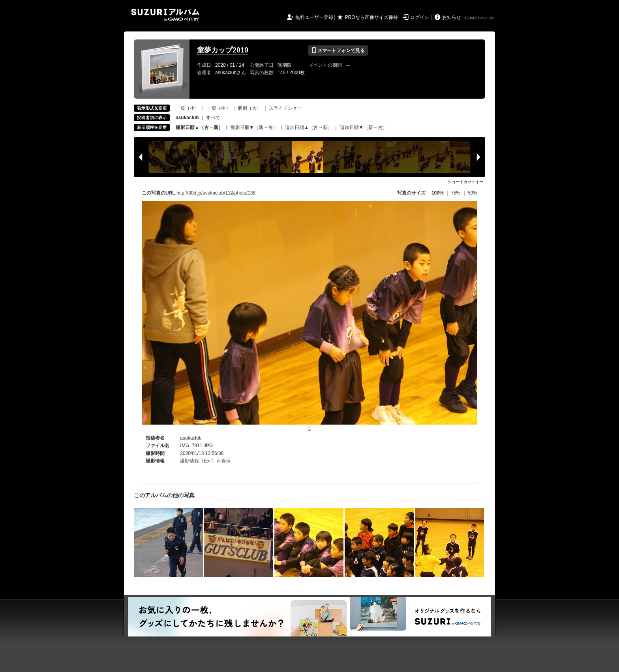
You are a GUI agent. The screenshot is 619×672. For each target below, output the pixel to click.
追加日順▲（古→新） (309, 127)
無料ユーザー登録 (314, 17)
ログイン (420, 17)
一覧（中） (219, 108)
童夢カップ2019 (223, 50)
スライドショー (285, 108)
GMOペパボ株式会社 (480, 18)
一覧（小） (188, 108)
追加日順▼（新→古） (364, 127)
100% (438, 193)
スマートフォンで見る (338, 51)
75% (456, 193)
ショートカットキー (465, 182)
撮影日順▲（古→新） (199, 127)
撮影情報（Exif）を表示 (205, 461)
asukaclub (191, 438)
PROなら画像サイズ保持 (371, 17)
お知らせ (452, 17)
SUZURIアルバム (165, 15)
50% (473, 193)
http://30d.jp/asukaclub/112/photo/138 (216, 193)
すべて (213, 118)
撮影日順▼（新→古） (254, 127)
